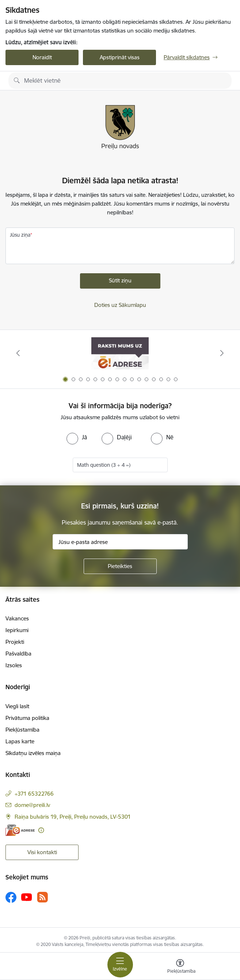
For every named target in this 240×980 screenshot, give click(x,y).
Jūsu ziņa (20, 235)
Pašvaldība (18, 654)
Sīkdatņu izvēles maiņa (33, 753)
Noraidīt (42, 57)
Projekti (15, 642)
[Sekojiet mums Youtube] (27, 897)
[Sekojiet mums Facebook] (11, 897)
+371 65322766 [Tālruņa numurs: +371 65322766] (34, 794)
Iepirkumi (17, 630)
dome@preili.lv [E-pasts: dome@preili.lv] (32, 805)
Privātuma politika (27, 718)
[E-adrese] (20, 830)
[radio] (77, 437)
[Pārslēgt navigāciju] (120, 965)
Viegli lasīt (17, 706)
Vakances (17, 618)
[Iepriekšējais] (18, 353)
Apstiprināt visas (120, 57)
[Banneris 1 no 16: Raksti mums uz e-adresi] (120, 353)
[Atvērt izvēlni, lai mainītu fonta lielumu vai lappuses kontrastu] (180, 967)
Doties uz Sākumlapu (120, 305)
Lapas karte (20, 741)
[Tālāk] (222, 353)
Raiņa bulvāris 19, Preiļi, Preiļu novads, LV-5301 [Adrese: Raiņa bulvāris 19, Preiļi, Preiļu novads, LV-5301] (73, 817)
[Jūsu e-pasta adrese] (120, 542)
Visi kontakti (42, 852)
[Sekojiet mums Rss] (42, 897)
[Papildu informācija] (41, 830)
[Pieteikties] (120, 566)
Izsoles (14, 665)
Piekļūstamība (22, 730)
